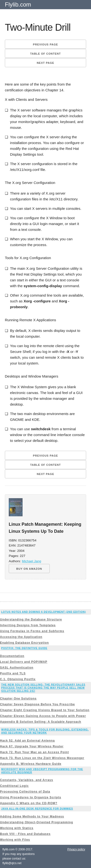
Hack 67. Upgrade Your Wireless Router (32, 746)
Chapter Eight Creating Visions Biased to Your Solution (45, 710)
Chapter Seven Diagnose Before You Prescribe (37, 704)
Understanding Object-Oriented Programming (37, 822)
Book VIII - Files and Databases (25, 834)
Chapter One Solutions (18, 699)
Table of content (45, 54)
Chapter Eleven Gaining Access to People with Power (43, 716)
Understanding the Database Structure (31, 620)
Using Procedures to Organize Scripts (31, 797)
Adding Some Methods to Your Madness (32, 817)
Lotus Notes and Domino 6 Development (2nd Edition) (44, 612)
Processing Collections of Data (25, 792)
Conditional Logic (14, 786)
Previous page (45, 44)
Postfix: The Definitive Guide (24, 648)
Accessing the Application (21, 637)
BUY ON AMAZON (29, 569)
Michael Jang (32, 561)
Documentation (12, 656)
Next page (46, 63)
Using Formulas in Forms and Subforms (32, 631)
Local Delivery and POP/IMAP (24, 662)
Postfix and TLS (13, 673)
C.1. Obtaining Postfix (18, 679)
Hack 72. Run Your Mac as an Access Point (34, 752)
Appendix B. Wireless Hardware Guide (31, 764)
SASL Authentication (17, 668)
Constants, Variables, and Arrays (27, 780)
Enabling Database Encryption (24, 643)
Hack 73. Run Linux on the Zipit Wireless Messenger (42, 758)
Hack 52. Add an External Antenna (27, 741)
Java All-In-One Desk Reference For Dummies (37, 809)
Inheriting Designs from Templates (28, 625)
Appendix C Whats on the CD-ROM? (29, 803)
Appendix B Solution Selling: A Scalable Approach (41, 722)
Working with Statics (17, 828)
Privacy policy (76, 849)
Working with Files (15, 840)
